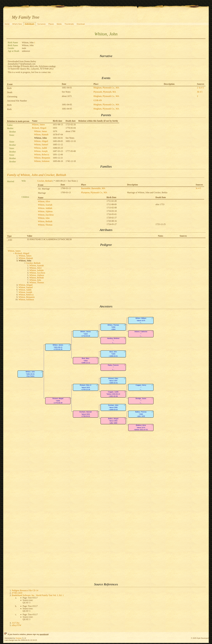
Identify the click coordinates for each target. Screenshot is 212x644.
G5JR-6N (98, 100)
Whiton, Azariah (45, 205)
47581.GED (17, 593)
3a (200, 88)
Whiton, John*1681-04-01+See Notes (30, 374)
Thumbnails (69, 24)
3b (198, 92)
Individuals (30, 24)
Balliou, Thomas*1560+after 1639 (141, 414)
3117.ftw (16, 623)
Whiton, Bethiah (45, 221)
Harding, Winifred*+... (113, 341)
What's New (17, 24)
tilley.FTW (17, 625)
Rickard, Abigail (39, 128)
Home (7, 24)
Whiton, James (38, 125)
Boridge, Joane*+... (141, 401)
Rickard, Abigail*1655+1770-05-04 (58, 401)
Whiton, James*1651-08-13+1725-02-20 (58, 347)
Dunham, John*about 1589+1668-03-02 (113, 408)
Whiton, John (44, 218)
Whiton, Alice (44, 201)
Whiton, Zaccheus (46, 215)
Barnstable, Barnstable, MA (93, 188)
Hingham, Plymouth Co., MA (106, 88)
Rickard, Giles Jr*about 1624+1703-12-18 (86, 387)
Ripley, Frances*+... (113, 367)
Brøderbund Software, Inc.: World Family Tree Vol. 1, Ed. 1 (38, 595)
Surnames (41, 24)
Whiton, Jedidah (45, 208)
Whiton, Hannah (41, 135)
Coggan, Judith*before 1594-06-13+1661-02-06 (113, 394)
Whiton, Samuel (41, 145)
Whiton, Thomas (45, 225)
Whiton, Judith (40, 148)
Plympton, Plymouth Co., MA (94, 192)
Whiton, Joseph (41, 151)
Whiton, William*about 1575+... (141, 321)
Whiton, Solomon (42, 161)
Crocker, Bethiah (45, 181)
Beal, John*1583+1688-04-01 (113, 354)
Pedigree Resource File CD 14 (25, 590)
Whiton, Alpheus (45, 211)
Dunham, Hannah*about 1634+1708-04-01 (86, 414)
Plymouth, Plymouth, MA (105, 92)
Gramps (19, 638)
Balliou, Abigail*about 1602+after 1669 (113, 421)
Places (51, 24)
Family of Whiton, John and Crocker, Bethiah (37, 175)
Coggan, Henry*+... (141, 387)
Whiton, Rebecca (42, 155)
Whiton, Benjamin (42, 158)
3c (197, 188)
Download (81, 24)
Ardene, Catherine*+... (141, 334)
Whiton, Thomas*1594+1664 (113, 327)
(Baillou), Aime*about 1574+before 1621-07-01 (141, 428)
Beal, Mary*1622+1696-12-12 (85, 361)
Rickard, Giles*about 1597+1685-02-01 (113, 381)
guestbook (44, 634)
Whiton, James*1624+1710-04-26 (86, 334)
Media (59, 24)
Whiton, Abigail (41, 141)
